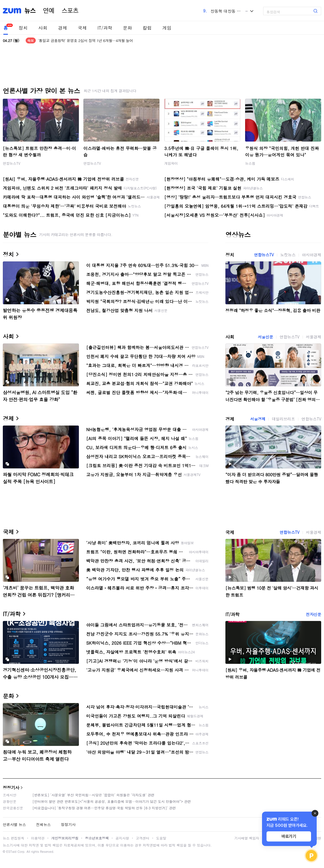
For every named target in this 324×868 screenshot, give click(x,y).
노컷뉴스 (288, 255)
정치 (23, 28)
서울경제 (314, 337)
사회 (43, 28)
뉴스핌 (250, 163)
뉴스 (30, 11)
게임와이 (171, 163)
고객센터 (143, 838)
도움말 (161, 838)
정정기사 (11, 787)
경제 (63, 28)
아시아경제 (312, 255)
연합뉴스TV (12, 163)
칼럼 (147, 28)
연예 (49, 11)
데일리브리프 (283, 419)
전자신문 (314, 614)
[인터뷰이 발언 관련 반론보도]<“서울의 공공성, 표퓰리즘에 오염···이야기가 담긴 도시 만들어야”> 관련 (112, 801)
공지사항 (122, 838)
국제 (82, 28)
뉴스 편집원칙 (14, 838)
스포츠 (70, 11)
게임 (167, 28)
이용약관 (38, 838)
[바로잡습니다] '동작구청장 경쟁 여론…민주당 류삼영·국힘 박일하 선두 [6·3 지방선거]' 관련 (104, 808)
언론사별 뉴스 (14, 824)
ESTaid (11, 852)
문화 (127, 28)
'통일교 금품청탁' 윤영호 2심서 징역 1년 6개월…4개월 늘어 (86, 40)
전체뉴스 (43, 824)
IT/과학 (105, 28)
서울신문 (265, 337)
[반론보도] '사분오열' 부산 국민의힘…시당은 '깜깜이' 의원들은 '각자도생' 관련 (93, 795)
